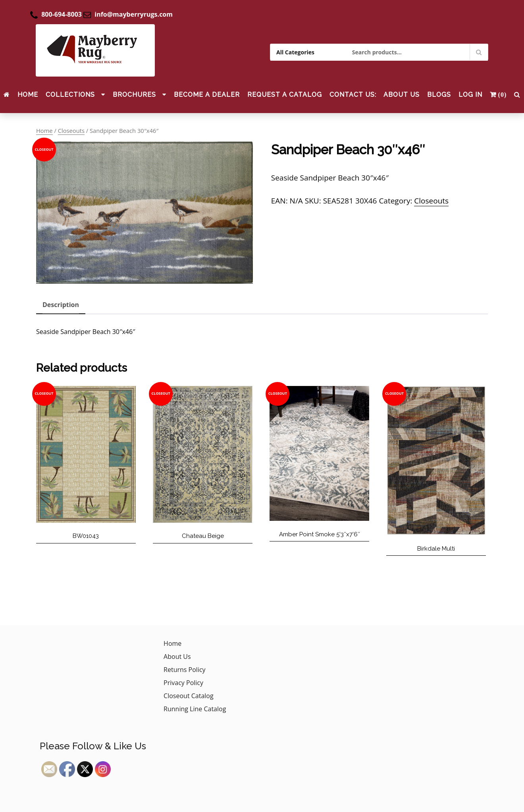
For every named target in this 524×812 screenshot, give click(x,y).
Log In (470, 95)
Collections (70, 95)
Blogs (439, 95)
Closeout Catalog (189, 696)
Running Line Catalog (195, 709)
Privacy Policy (183, 683)
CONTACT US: (353, 95)
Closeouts (71, 131)
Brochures (134, 95)
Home (28, 95)
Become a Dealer (207, 95)
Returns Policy (185, 670)
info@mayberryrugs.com (134, 14)
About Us (402, 95)
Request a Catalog (285, 95)
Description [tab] (61, 305)
